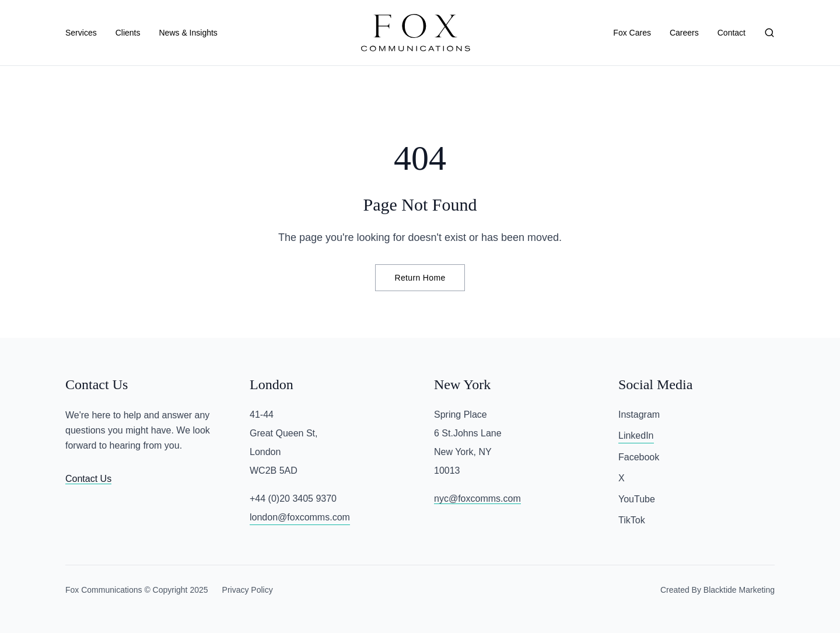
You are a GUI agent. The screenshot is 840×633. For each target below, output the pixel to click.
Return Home (420, 278)
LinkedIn (636, 436)
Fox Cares (632, 33)
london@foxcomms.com (300, 517)
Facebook (639, 457)
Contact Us (88, 479)
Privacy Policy (248, 590)
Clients (128, 33)
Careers (684, 33)
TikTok (632, 520)
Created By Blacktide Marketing (717, 590)
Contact (731, 33)
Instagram (639, 415)
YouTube (637, 499)
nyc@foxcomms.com (477, 499)
